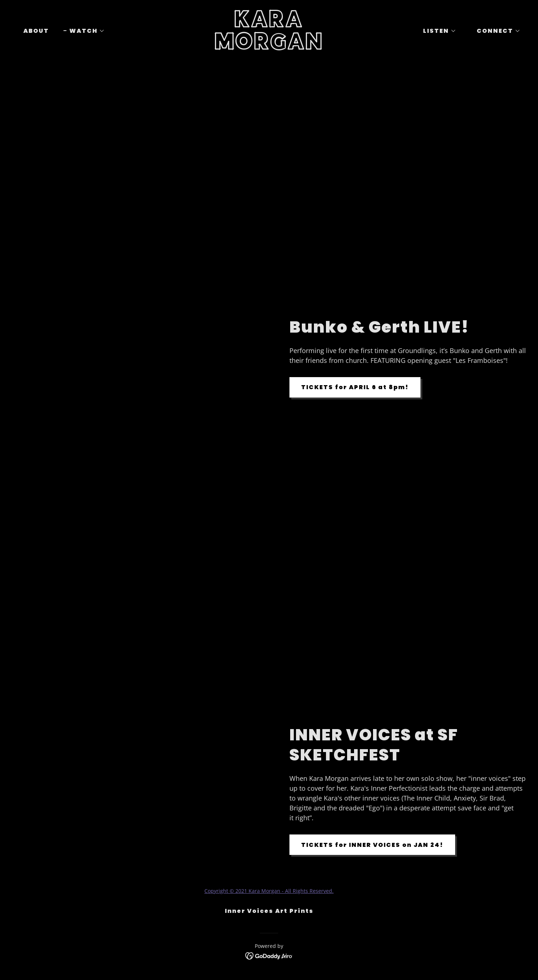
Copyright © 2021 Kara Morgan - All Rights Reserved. (269, 891)
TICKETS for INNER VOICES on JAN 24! (372, 845)
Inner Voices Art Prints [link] (269, 911)
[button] (84, 31)
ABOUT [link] (36, 31)
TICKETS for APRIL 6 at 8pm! (355, 387)
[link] (269, 47)
